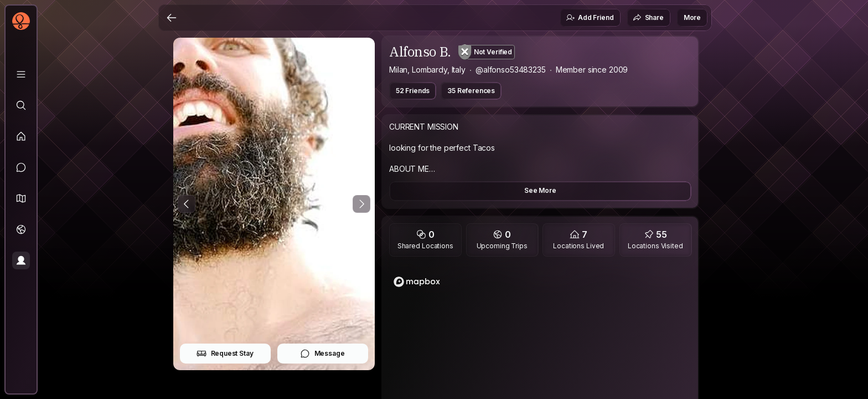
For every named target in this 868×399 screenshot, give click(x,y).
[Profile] (21, 260)
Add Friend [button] (590, 18)
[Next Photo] (361, 204)
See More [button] (540, 190)
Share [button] (648, 18)
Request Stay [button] (225, 354)
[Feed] (21, 136)
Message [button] (322, 354)
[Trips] (21, 229)
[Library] (21, 74)
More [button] (692, 17)
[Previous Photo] (187, 204)
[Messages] (21, 167)
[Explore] (21, 105)
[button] (21, 198)
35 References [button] (471, 91)
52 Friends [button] (413, 91)
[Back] (172, 18)
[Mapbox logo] (417, 282)
